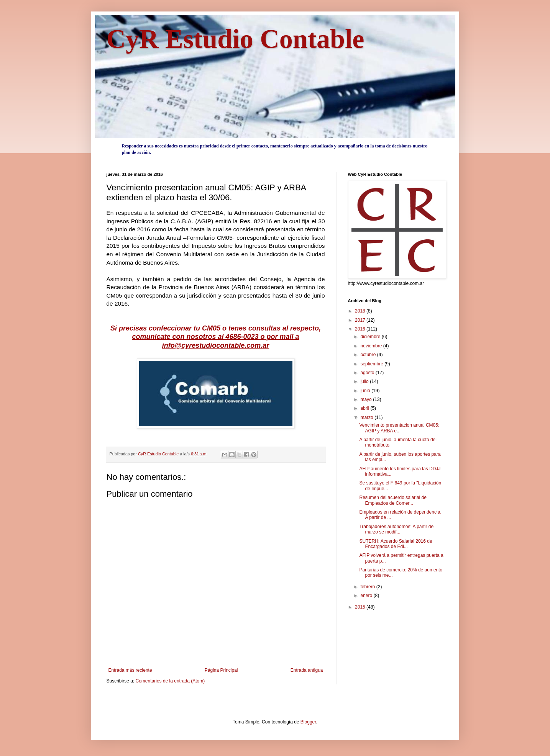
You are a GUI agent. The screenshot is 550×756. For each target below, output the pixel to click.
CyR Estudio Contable (236, 39)
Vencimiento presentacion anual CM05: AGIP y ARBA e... (399, 428)
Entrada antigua (307, 670)
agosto (368, 373)
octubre (369, 355)
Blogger (308, 722)
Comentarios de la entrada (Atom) (170, 681)
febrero (368, 587)
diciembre (371, 337)
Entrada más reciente (130, 670)
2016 (361, 329)
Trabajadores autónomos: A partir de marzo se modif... (396, 529)
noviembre (372, 346)
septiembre (372, 364)
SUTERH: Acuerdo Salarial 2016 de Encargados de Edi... (396, 544)
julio (365, 381)
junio (366, 391)
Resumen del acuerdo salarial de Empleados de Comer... (393, 500)
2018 (361, 311)
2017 (361, 320)
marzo (367, 417)
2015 (361, 607)
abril (365, 408)
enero (367, 596)
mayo (367, 399)
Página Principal (221, 670)
